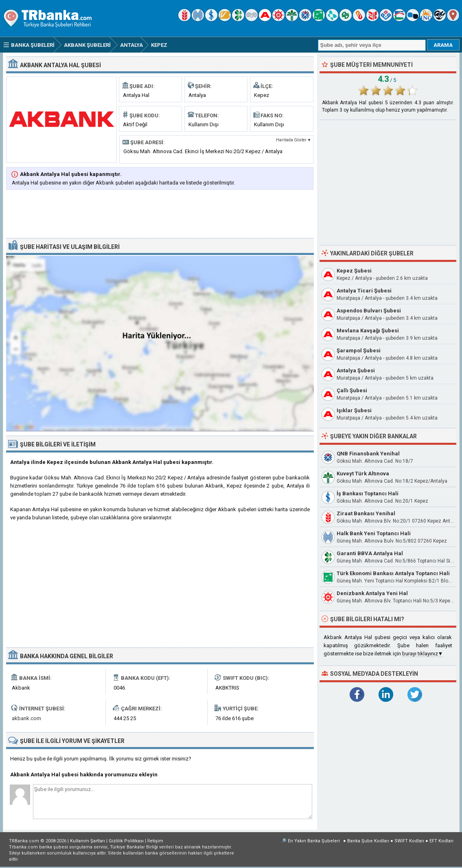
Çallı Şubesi (352, 390)
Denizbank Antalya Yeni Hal (372, 593)
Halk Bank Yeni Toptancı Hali (374, 533)
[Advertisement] (160, 215)
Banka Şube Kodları (368, 841)
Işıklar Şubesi (354, 410)
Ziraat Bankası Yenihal (366, 513)
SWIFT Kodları (409, 841)
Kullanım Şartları (88, 841)
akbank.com (26, 718)
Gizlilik (126, 841)
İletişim (155, 841)
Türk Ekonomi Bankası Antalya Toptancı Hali (393, 573)
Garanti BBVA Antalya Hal (370, 553)
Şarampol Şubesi (359, 350)
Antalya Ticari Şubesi (364, 291)
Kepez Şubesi (354, 271)
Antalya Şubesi (356, 370)
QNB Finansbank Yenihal (368, 454)
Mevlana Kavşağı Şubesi (368, 331)
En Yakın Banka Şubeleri (314, 841)
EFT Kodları (441, 841)
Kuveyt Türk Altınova (363, 474)
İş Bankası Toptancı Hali (368, 493)
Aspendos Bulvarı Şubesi (369, 311)
